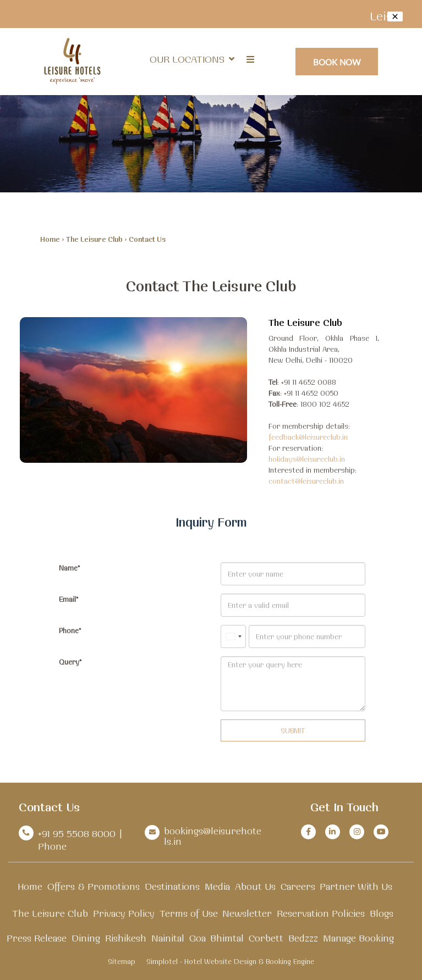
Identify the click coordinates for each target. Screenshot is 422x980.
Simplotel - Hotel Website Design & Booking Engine (230, 961)
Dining (86, 938)
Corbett (266, 938)
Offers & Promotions (94, 886)
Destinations (172, 886)
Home (50, 239)
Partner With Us (356, 886)
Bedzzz (303, 938)
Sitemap (122, 961)
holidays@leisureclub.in (307, 459)
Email (67, 599)
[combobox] (233, 636)
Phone (69, 630)
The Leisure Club (94, 239)
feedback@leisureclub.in (308, 437)
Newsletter (247, 913)
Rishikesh (126, 938)
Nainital (168, 938)
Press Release (37, 938)
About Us (255, 886)
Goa (198, 938)
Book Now (337, 62)
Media (217, 886)
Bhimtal (227, 938)
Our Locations (192, 59)
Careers (298, 886)
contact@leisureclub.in (306, 481)
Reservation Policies (321, 913)
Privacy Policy (124, 913)
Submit (293, 730)
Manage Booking (358, 938)
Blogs (382, 913)
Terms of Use (189, 913)
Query (69, 662)
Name (68, 568)
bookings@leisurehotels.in (213, 836)
